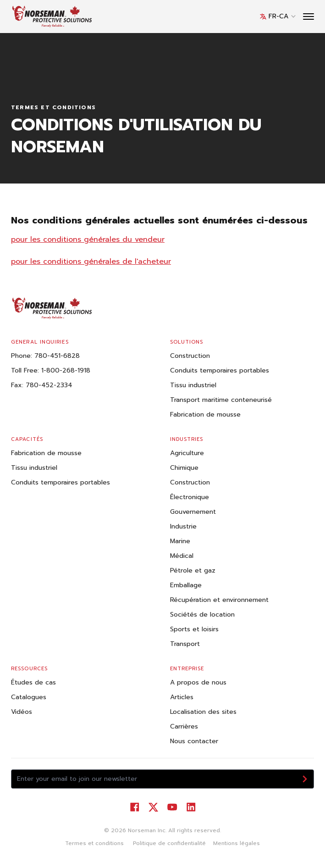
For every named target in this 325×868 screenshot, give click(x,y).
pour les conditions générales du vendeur (88, 239)
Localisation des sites (203, 712)
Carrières (184, 726)
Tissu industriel (193, 385)
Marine (180, 541)
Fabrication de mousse (205, 415)
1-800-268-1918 (66, 370)
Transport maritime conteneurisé (221, 400)
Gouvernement (193, 512)
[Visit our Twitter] (153, 807)
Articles (182, 697)
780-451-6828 (57, 356)
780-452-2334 (49, 385)
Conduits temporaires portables (220, 370)
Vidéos (22, 712)
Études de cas (33, 682)
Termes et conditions (94, 843)
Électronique (190, 497)
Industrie (183, 526)
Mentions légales (237, 843)
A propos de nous (198, 682)
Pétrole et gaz (193, 570)
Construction (190, 356)
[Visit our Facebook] (135, 807)
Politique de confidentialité (168, 843)
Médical (182, 556)
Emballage (186, 585)
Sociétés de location (202, 615)
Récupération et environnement (219, 600)
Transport (185, 644)
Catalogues (29, 697)
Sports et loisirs (194, 629)
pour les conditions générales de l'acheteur (91, 262)
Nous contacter (194, 741)
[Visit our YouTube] (172, 807)
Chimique (184, 468)
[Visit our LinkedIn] (191, 807)
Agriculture (187, 453)
